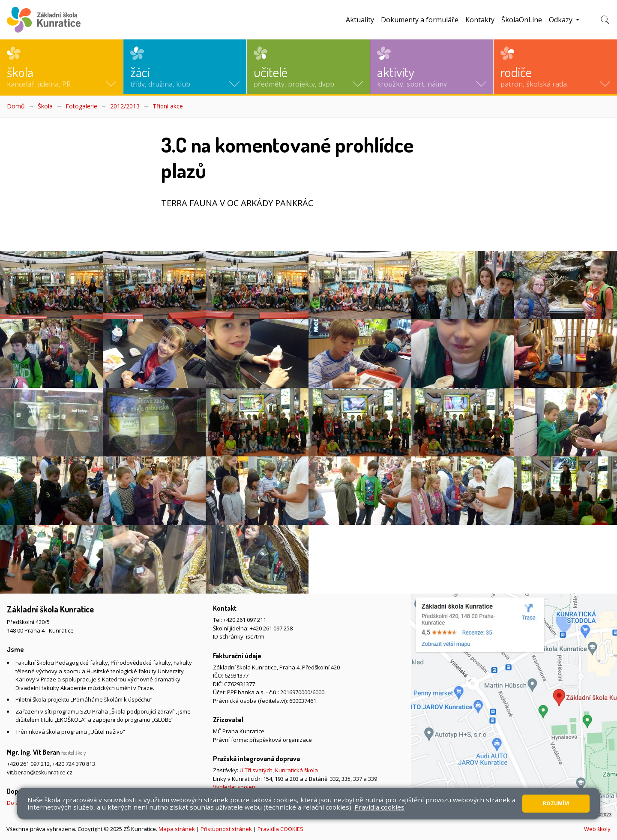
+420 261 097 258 (271, 628)
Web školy (597, 829)
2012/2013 (125, 106)
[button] (61, 67)
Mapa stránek (177, 829)
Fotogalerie (81, 106)
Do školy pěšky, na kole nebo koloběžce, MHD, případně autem (88, 803)
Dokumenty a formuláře (420, 20)
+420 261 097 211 (245, 620)
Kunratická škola (297, 770)
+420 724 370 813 (74, 764)
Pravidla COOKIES (280, 829)
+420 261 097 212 (28, 764)
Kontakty (480, 20)
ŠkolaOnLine (522, 20)
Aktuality (360, 20)
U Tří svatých (256, 770)
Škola (45, 106)
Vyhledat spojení (235, 787)
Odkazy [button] (562, 20)
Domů (16, 106)
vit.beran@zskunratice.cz (40, 772)
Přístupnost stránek (226, 829)
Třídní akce (168, 106)
